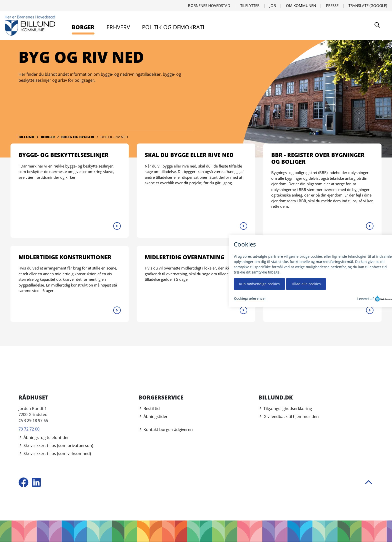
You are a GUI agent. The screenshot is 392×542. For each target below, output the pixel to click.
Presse (332, 5)
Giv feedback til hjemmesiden (289, 416)
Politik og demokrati (173, 27)
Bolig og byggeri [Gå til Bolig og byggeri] (78, 137)
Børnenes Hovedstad (209, 5)
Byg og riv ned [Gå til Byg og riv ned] (114, 137)
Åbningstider (153, 416)
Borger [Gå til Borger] (48, 137)
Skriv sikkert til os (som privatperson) (56, 445)
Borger (83, 27)
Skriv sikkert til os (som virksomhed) (55, 453)
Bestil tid (149, 408)
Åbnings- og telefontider (44, 437)
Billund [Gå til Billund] (26, 137)
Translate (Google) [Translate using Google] (368, 5)
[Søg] (377, 26)
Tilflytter (250, 5)
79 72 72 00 (29, 429)
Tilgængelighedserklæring (285, 408)
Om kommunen (301, 5)
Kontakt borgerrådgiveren (166, 429)
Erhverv (118, 27)
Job (273, 5)
